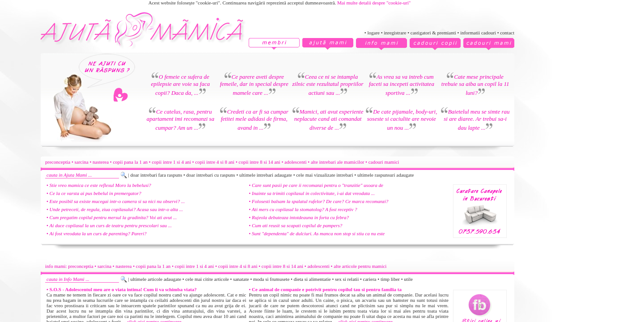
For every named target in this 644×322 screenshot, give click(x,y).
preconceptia (58, 162)
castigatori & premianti (433, 33)
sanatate (241, 279)
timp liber (390, 279)
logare (373, 33)
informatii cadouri (478, 33)
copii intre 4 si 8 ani (215, 162)
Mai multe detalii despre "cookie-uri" (374, 3)
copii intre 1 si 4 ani (171, 162)
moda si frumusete (271, 279)
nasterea (101, 162)
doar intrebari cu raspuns (211, 175)
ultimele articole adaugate (156, 279)
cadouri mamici (384, 162)
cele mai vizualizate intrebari (324, 175)
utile (408, 279)
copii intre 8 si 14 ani (260, 162)
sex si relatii (347, 279)
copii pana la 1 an (130, 162)
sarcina (82, 162)
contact (507, 33)
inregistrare (395, 33)
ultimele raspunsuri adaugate (386, 175)
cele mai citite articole (207, 279)
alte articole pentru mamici (360, 266)
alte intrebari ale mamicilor (337, 162)
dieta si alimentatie (312, 279)
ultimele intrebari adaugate (266, 175)
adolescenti (295, 162)
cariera (370, 279)
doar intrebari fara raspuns (156, 175)
